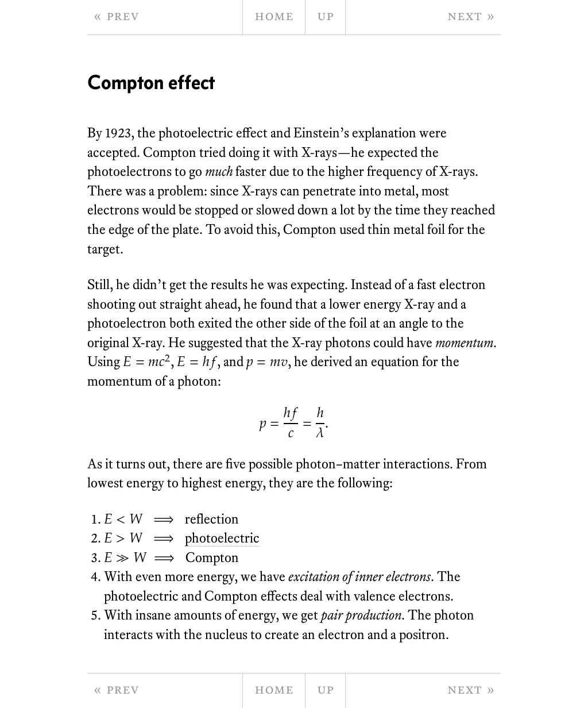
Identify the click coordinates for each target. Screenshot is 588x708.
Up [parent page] (325, 15)
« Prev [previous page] (116, 15)
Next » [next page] (471, 15)
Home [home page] (274, 15)
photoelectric (222, 538)
